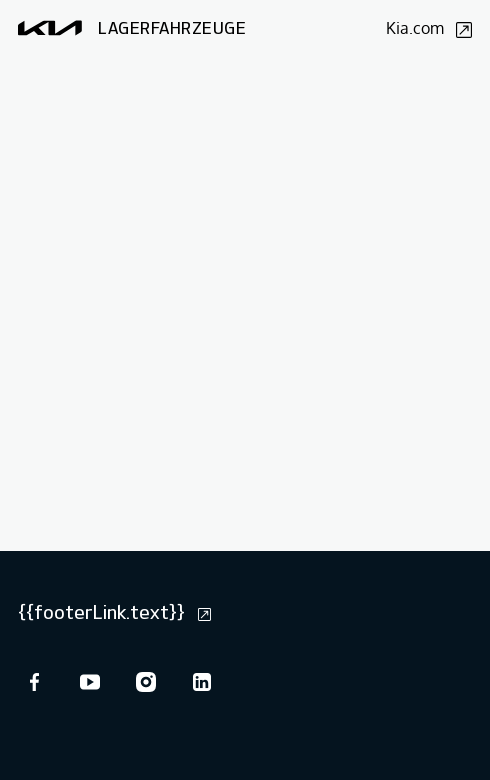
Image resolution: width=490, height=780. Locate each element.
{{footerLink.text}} (114, 612)
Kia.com (429, 28)
